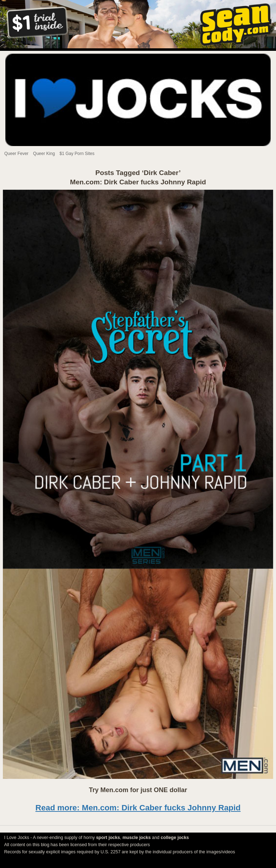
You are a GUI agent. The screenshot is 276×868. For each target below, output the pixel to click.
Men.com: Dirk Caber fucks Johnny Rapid (138, 182)
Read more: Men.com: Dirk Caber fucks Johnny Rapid (138, 808)
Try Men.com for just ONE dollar (138, 790)
